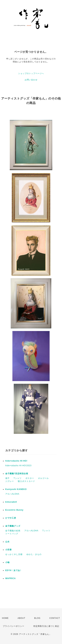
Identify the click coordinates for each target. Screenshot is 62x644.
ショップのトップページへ (31, 73)
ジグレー (10, 481)
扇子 (7, 478)
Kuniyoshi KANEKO (16, 489)
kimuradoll (11, 502)
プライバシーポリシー (14, 626)
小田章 (9, 550)
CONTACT (55, 618)
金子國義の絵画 (13, 531)
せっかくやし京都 (14, 554)
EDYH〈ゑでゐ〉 (14, 570)
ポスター (30, 478)
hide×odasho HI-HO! (16, 461)
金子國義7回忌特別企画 (17, 474)
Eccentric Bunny (14, 510)
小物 (7, 562)
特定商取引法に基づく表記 (46, 626)
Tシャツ (17, 478)
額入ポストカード (26, 481)
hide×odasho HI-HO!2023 (18, 466)
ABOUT (21, 618)
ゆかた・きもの (34, 554)
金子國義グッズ (13, 526)
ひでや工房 (11, 518)
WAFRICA (10, 578)
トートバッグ (12, 534)
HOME (5, 618)
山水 (7, 542)
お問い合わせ (31, 80)
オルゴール (43, 478)
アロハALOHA (12, 494)
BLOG (37, 618)
